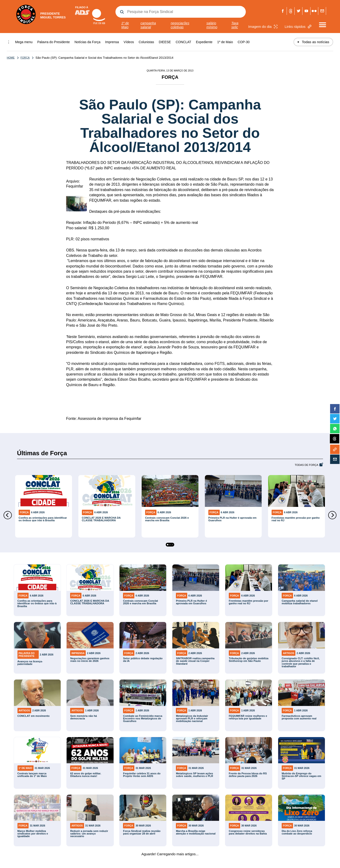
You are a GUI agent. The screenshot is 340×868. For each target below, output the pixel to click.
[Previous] (8, 515)
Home (11, 58)
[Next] (332, 515)
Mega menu (24, 42)
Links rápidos (298, 27)
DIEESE (165, 42)
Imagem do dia (263, 27)
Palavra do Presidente (54, 42)
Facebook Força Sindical (283, 11)
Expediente (204, 42)
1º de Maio (125, 25)
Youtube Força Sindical (306, 11)
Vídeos (129, 42)
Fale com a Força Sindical (322, 11)
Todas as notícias (313, 42)
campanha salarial (148, 25)
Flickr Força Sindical (314, 11)
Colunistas (146, 42)
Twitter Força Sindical (299, 11)
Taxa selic (235, 25)
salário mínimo (212, 25)
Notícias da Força (88, 42)
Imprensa (112, 42)
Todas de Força (306, 465)
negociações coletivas (180, 25)
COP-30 (244, 42)
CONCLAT (183, 42)
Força (22, 58)
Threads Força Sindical (291, 11)
